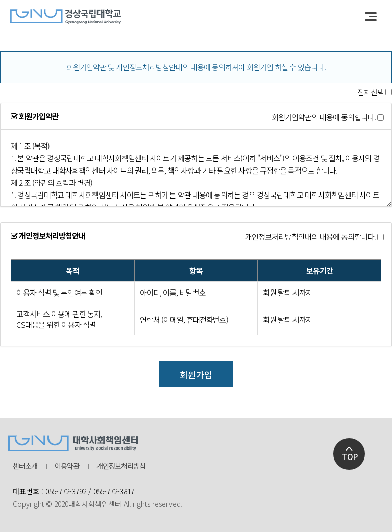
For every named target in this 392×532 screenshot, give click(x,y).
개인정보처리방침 (121, 466)
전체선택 (371, 92)
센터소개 (25, 466)
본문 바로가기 (0, 0)
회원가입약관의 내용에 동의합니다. (324, 118)
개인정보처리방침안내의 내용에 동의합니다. (310, 237)
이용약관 (67, 466)
